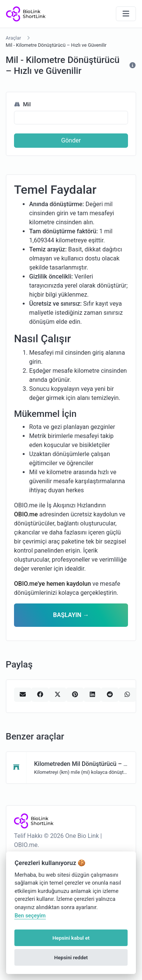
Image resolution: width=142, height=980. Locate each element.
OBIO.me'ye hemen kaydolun (52, 584)
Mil (22, 104)
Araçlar (13, 38)
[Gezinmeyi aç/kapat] (126, 14)
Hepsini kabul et (71, 938)
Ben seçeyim (30, 916)
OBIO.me (26, 514)
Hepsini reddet (71, 957)
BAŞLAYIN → (71, 615)
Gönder (71, 140)
